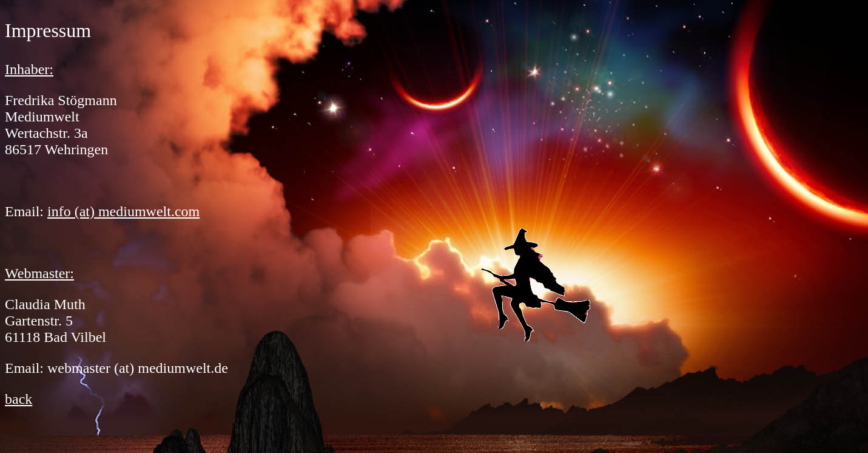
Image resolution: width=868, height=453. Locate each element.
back (19, 399)
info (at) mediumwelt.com (123, 211)
